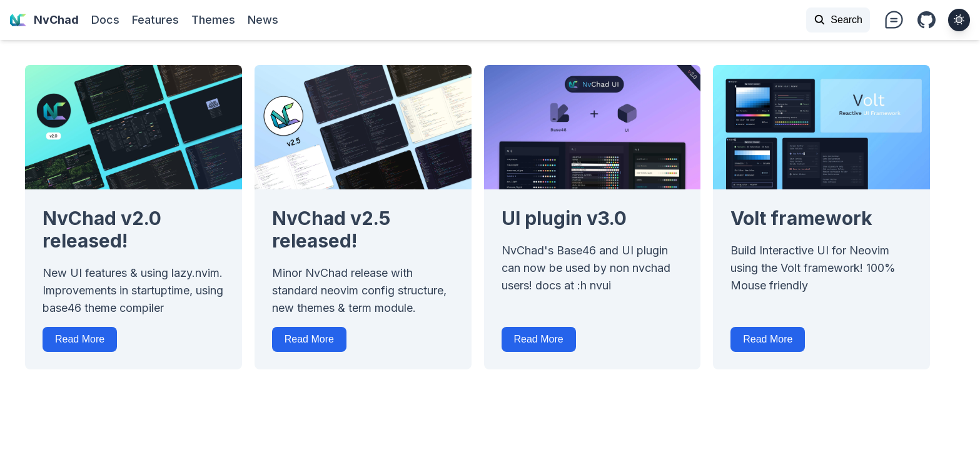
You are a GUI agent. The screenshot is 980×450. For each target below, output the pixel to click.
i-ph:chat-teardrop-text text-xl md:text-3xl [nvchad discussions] (894, 20)
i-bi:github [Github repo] (927, 21)
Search (838, 20)
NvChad (44, 20)
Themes (213, 20)
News (263, 20)
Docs (105, 20)
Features (155, 20)
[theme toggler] (959, 20)
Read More (80, 339)
